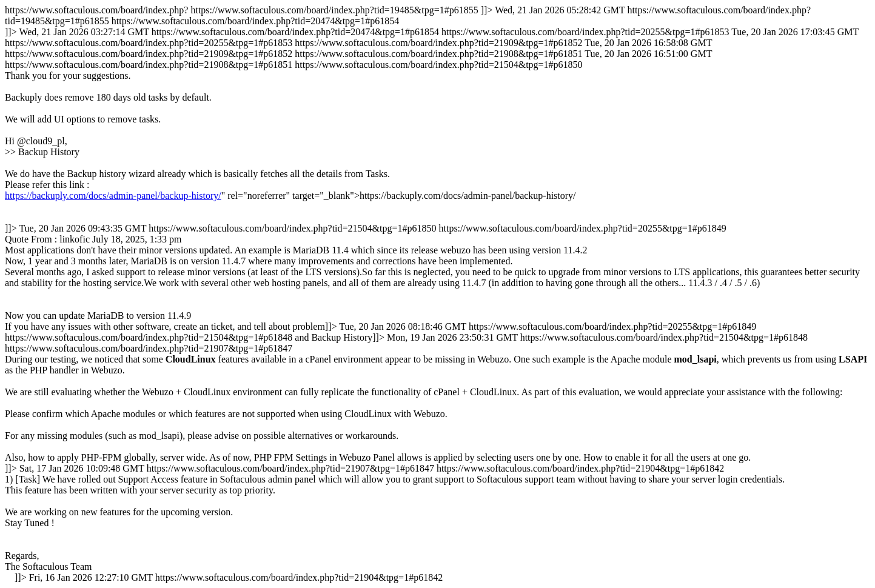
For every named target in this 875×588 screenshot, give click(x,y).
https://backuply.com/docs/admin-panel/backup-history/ (113, 195)
